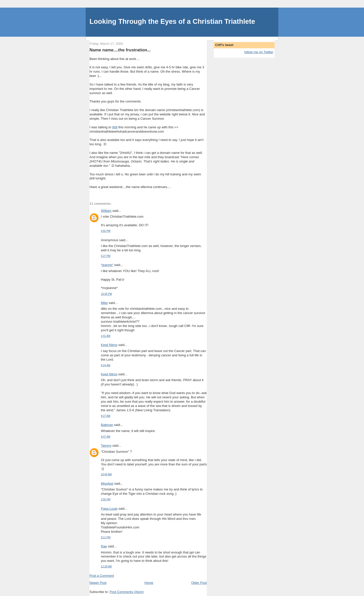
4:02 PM (106, 231)
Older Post (199, 583)
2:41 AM (106, 336)
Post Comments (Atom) (127, 592)
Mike (104, 303)
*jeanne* (107, 265)
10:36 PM (106, 294)
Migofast (107, 484)
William (106, 211)
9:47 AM (106, 437)
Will (115, 127)
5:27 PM (106, 256)
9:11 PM (106, 537)
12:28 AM (106, 567)
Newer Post (98, 583)
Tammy (106, 446)
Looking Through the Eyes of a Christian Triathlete (172, 21)
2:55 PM (106, 499)
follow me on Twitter (259, 52)
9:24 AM (106, 365)
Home (149, 583)
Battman (107, 425)
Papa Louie (109, 509)
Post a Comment (102, 576)
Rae (104, 546)
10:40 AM (106, 474)
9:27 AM (106, 416)
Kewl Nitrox (109, 345)
